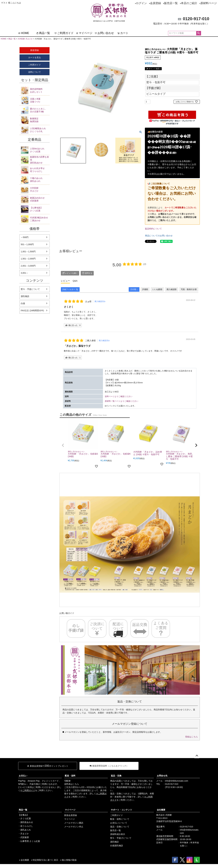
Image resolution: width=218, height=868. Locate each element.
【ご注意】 (152, 77)
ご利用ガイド (64, 33)
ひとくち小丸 (40, 130)
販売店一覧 (171, 3)
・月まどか (23, 834)
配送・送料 (70, 776)
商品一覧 (43, 33)
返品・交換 (116, 776)
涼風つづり (40, 100)
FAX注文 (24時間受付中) (32, 311)
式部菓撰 (40, 199)
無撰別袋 (40, 120)
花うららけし (40, 170)
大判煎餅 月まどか (25, 39)
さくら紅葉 (40, 150)
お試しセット (40, 90)
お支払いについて (119, 823)
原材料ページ (209, 3)
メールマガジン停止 (74, 827)
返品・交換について (120, 827)
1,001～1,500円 (28, 252)
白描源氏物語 (117, 846)
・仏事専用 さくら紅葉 (29, 841)
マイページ (84, 33)
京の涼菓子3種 (40, 110)
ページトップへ (197, 756)
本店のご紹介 (189, 3)
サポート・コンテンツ (121, 810)
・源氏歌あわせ (26, 822)
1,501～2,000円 (28, 259)
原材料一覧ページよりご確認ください (121, 401)
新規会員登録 (71, 815)
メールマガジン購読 (74, 823)
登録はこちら (192, 737)
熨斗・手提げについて (121, 838)
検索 (199, 33)
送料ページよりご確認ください (119, 396)
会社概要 (161, 810)
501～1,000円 (27, 244)
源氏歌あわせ (40, 160)
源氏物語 (25, 296)
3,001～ (24, 273)
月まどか (40, 189)
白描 (23, 303)
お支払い (23, 776)
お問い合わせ (104, 33)
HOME (24, 33)
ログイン (141, 3)
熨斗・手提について (30, 289)
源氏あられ (40, 180)
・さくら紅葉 (25, 818)
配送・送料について (120, 819)
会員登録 (155, 3)
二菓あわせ (40, 219)
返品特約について (153, 229)
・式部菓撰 (23, 837)
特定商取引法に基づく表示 (45, 860)
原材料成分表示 (118, 834)
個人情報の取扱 (69, 860)
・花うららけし (26, 826)
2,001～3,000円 (28, 266)
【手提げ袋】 (154, 88)
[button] (63, 445)
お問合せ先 (162, 776)
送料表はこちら (72, 784)
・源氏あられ (25, 830)
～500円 (25, 237)
